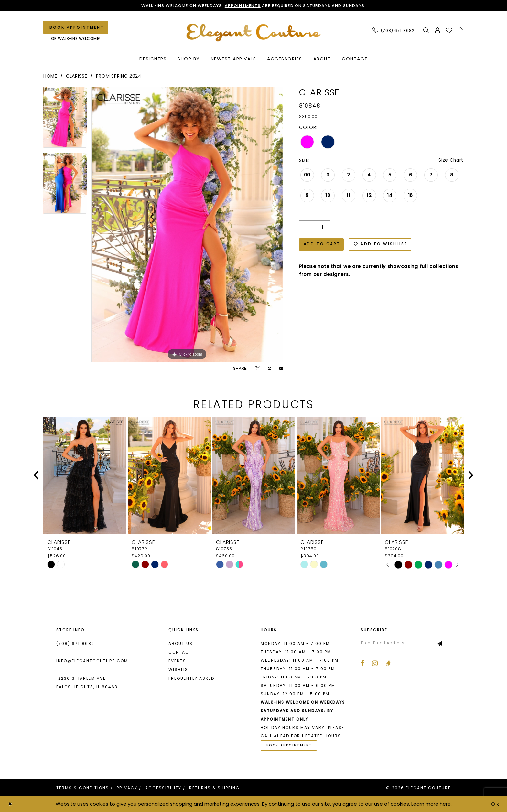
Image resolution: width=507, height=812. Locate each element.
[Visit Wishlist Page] (449, 31)
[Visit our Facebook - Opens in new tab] (362, 664)
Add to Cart (322, 245)
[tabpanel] (65, 120)
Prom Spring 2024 (119, 76)
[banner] (254, 33)
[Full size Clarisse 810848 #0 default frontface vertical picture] (187, 225)
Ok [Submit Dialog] (496, 804)
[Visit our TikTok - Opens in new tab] (388, 664)
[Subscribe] (443, 643)
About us (181, 643)
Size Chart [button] (451, 161)
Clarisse (77, 76)
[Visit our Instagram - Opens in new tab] (375, 664)
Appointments (242, 6)
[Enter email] (403, 643)
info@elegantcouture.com (92, 661)
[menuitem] (395, 31)
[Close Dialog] (10, 804)
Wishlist (180, 670)
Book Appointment (290, 746)
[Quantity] (315, 228)
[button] (438, 31)
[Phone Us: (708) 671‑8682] (394, 31)
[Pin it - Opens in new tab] (270, 368)
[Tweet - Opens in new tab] (258, 368)
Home (50, 76)
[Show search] (426, 31)
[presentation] (85, 476)
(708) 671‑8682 (75, 643)
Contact (180, 652)
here (445, 804)
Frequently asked (191, 678)
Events (177, 661)
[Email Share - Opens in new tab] (281, 368)
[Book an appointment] (76, 28)
